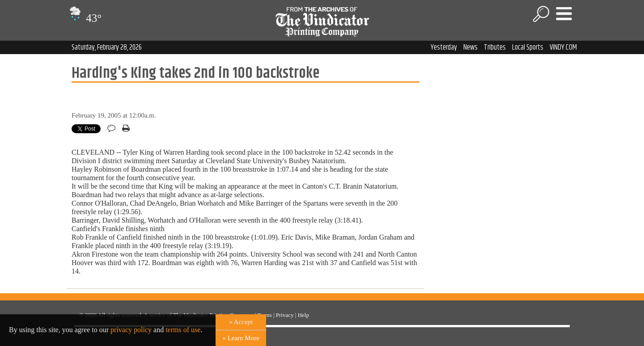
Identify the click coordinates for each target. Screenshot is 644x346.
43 (84, 18)
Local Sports (528, 47)
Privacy (285, 315)
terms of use (183, 330)
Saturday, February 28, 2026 (107, 47)
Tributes (495, 47)
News (470, 47)
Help (303, 315)
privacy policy (131, 330)
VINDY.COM (563, 47)
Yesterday (444, 47)
